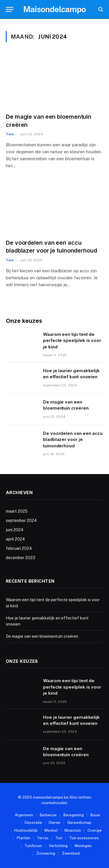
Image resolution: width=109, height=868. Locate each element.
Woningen (83, 846)
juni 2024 (15, 530)
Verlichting (58, 846)
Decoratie (33, 823)
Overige (95, 830)
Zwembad (71, 853)
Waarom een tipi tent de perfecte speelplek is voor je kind (72, 341)
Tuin (59, 838)
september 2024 (21, 521)
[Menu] (10, 9)
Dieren (55, 823)
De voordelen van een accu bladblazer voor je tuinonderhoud (73, 440)
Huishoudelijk (26, 830)
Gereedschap (79, 823)
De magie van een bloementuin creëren (42, 636)
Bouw (95, 815)
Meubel (51, 830)
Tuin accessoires (84, 838)
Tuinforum (33, 846)
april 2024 (15, 539)
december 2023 (20, 558)
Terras (43, 838)
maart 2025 (17, 511)
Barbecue (48, 815)
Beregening (74, 815)
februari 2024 (19, 548)
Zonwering (46, 853)
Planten (24, 838)
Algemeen (24, 815)
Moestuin (73, 830)
